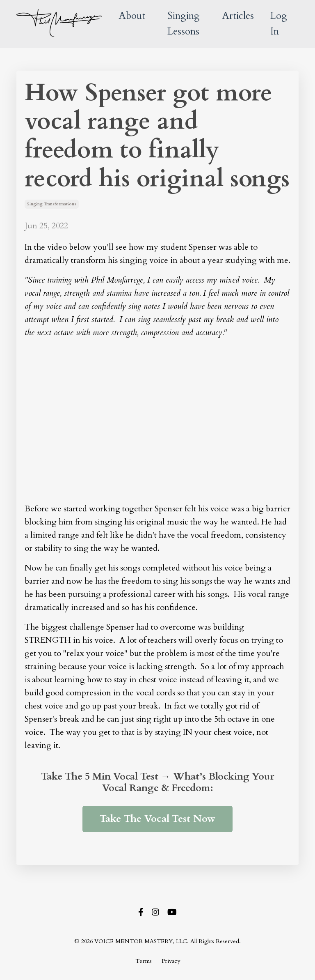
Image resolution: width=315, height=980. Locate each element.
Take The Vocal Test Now (158, 819)
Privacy (171, 961)
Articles (238, 16)
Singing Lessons (184, 24)
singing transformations (52, 204)
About (132, 16)
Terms (144, 961)
